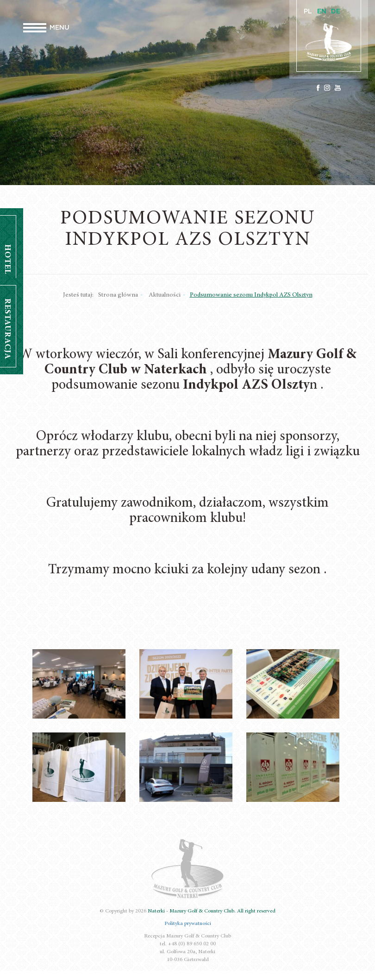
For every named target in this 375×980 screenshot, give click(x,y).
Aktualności (165, 295)
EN (322, 12)
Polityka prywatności (188, 924)
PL (308, 12)
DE (336, 12)
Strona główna (118, 295)
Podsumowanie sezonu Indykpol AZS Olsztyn (251, 295)
